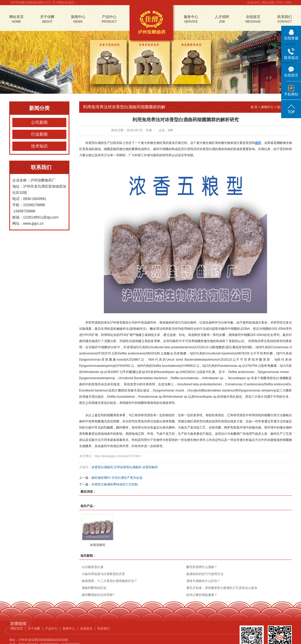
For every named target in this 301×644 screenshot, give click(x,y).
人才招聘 (222, 20)
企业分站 (253, 3)
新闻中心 (78, 20)
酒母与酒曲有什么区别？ (203, 581)
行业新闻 (39, 134)
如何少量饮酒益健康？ (202, 595)
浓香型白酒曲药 (102, 467)
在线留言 (253, 20)
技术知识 (39, 146)
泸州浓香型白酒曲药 (128, 467)
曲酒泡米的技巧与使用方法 (205, 574)
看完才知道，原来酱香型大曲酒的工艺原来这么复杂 (222, 588)
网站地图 (268, 3)
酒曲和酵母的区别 (94, 588)
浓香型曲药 (150, 467)
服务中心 (191, 20)
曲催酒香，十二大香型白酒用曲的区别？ (110, 581)
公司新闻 (39, 122)
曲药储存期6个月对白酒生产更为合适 (117, 478)
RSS (280, 3)
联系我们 (284, 20)
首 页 (254, 107)
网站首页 (16, 20)
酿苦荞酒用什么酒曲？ (202, 567)
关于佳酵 (47, 20)
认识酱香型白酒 (93, 567)
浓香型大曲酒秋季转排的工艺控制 (115, 484)
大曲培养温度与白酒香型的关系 (103, 574)
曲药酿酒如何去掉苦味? (98, 595)
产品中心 (109, 20)
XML (289, 3)
